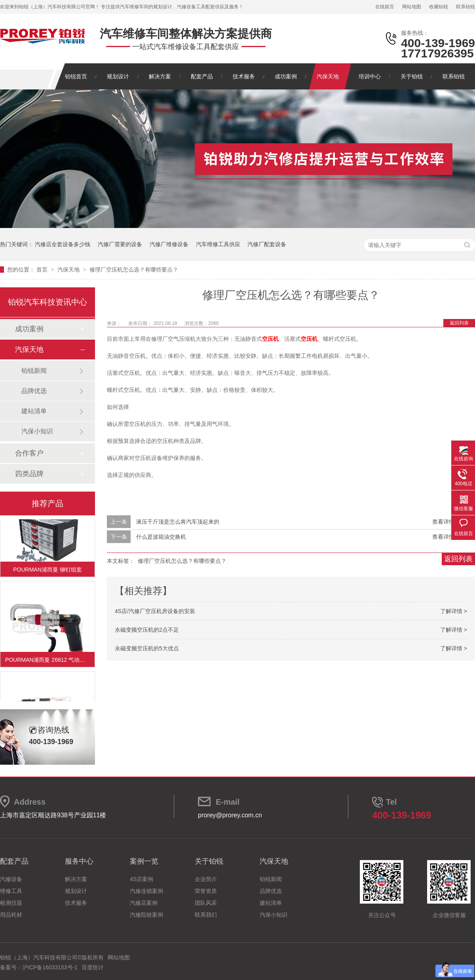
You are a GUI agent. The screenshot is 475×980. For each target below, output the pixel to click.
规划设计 (118, 76)
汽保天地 (328, 76)
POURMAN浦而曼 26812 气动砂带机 (50, 661)
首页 (43, 270)
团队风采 (206, 903)
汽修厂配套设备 (267, 244)
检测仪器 (11, 903)
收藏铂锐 (439, 7)
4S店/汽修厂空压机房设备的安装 (155, 611)
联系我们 (206, 915)
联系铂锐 (465, 7)
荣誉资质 (206, 891)
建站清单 (34, 411)
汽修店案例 (144, 903)
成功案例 (286, 76)
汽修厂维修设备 (169, 244)
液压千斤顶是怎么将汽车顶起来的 (178, 522)
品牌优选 (34, 391)
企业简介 (206, 879)
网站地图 (412, 7)
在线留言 (385, 7)
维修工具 (11, 891)
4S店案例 (142, 879)
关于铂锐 (412, 76)
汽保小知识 (37, 431)
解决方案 (160, 76)
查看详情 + (446, 522)
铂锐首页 (76, 76)
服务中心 (79, 861)
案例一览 (144, 861)
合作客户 (29, 453)
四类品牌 (29, 474)
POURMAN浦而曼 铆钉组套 (47, 570)
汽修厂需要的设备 (120, 244)
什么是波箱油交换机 (161, 537)
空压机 (270, 339)
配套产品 (202, 76)
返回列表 (459, 323)
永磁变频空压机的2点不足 (147, 630)
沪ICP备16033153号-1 (50, 967)
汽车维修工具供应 (218, 244)
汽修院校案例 (146, 915)
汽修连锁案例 (146, 891)
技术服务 (244, 76)
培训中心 (370, 76)
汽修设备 (11, 879)
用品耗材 (11, 915)
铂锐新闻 (34, 371)
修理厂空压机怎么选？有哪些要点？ (134, 270)
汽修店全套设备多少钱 (63, 244)
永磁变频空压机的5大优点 (147, 648)
